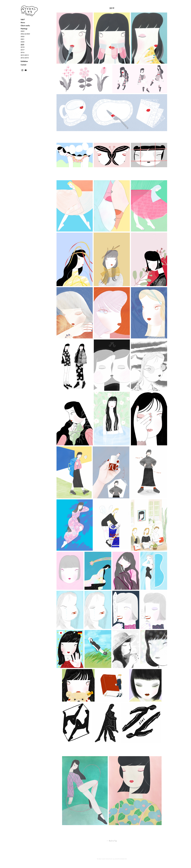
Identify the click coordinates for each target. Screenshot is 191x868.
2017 (23, 50)
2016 (23, 52)
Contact (23, 65)
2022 (23, 37)
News (23, 23)
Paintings (24, 29)
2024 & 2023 (25, 34)
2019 (22, 44)
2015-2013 (25, 55)
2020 (23, 42)
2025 (23, 31)
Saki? (23, 20)
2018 (23, 47)
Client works (25, 26)
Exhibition (24, 61)
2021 (23, 39)
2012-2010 (25, 58)
